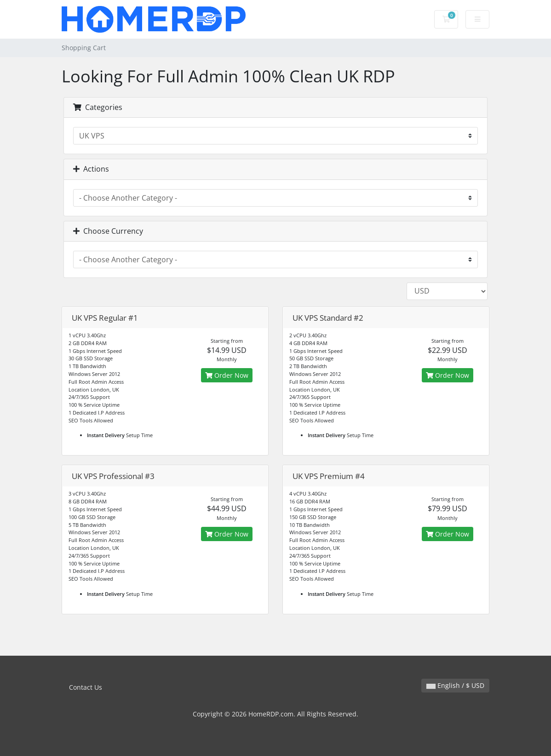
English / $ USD (455, 685)
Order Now (227, 375)
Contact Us (86, 687)
